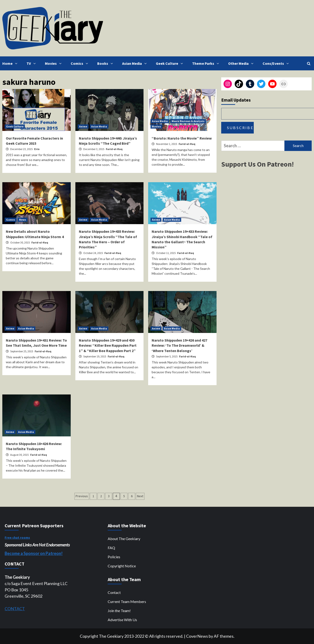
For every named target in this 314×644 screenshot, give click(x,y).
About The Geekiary (124, 539)
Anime (83, 126)
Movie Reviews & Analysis (188, 121)
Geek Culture (170, 63)
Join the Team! (119, 611)
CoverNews (197, 636)
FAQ (111, 548)
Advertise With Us (122, 620)
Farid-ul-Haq (114, 149)
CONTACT (15, 609)
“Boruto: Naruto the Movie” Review (182, 138)
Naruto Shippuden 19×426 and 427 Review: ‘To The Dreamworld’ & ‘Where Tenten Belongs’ (179, 345)
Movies (54, 63)
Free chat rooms (17, 538)
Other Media (242, 63)
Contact (114, 592)
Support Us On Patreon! (257, 164)
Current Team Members (127, 601)
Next (140, 496)
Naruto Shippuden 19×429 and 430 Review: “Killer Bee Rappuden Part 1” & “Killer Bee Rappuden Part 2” (108, 345)
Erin (37, 149)
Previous (82, 496)
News (23, 220)
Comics (80, 63)
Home (11, 63)
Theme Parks (207, 63)
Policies (114, 557)
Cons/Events (277, 63)
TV (32, 63)
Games (11, 220)
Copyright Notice (122, 566)
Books (106, 63)
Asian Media (135, 63)
